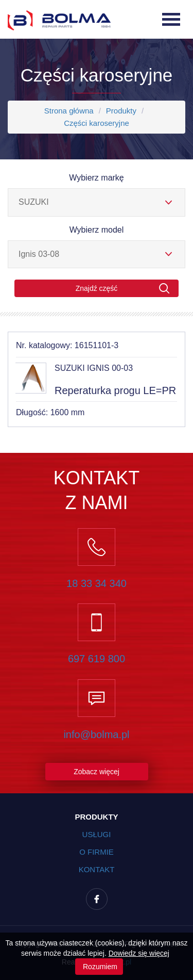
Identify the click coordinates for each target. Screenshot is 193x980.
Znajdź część (123, 289)
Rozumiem (99, 967)
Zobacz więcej (97, 772)
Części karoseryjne (97, 123)
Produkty (121, 111)
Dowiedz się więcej (139, 953)
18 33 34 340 (97, 583)
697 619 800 (97, 659)
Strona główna (69, 111)
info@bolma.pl (96, 734)
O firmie (97, 852)
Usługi (97, 834)
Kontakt (97, 869)
